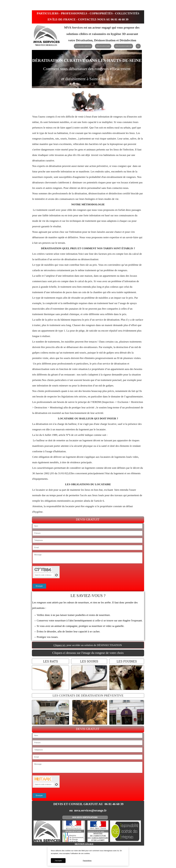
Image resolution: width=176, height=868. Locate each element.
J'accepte (58, 861)
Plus (138, 46)
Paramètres (87, 861)
